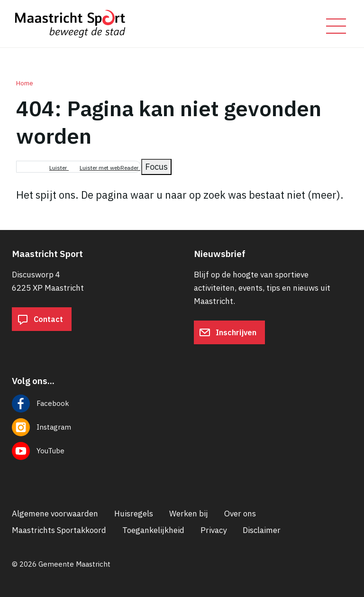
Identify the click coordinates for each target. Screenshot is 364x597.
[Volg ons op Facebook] (182, 404)
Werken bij (189, 514)
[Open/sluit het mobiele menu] (336, 26)
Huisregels (134, 514)
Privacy (214, 530)
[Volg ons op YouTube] (182, 451)
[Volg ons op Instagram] (182, 427)
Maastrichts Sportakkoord (59, 530)
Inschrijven (228, 332)
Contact (40, 319)
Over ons (240, 514)
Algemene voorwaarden (55, 514)
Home (25, 83)
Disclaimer (262, 530)
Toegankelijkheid (153, 530)
